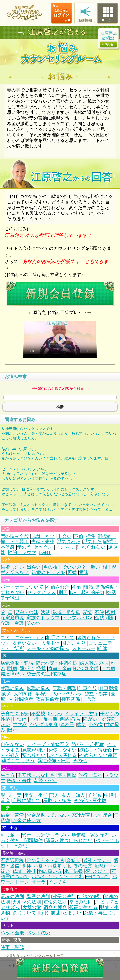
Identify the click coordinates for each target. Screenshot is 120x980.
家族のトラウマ (43, 618)
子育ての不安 (15, 714)
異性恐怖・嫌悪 (54, 761)
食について (24, 913)
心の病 (96, 724)
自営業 (89, 699)
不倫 (79, 536)
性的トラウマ (22, 552)
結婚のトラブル (48, 572)
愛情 (87, 612)
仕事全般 (88, 688)
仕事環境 (109, 688)
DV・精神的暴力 (87, 592)
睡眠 (44, 913)
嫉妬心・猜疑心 (95, 750)
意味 (84, 572)
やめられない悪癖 (98, 755)
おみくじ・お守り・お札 (58, 877)
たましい (72, 913)
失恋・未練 (43, 542)
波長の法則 (64, 897)
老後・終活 (45, 781)
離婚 (88, 587)
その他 (33, 623)
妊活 (111, 592)
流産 (5, 801)
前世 (55, 913)
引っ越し (10, 835)
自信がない (12, 744)
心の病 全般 (86, 668)
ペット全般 (12, 933)
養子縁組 (10, 598)
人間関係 (23, 694)
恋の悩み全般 (15, 536)
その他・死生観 (90, 801)
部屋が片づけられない (69, 840)
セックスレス (41, 592)
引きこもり (74, 643)
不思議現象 (12, 860)
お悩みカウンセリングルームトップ (34, 955)
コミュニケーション (22, 638)
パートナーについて (22, 587)
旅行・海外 (90, 775)
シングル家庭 (44, 724)
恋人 (54, 795)
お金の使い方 (27, 820)
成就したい (43, 536)
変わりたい (34, 755)
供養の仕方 (80, 866)
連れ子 (67, 724)
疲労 (6, 694)
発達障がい (12, 674)
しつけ (20, 719)
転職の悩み (38, 688)
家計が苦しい (86, 815)
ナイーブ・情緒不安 (48, 744)
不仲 (99, 612)
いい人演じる (63, 755)
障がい (27, 668)
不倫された (58, 587)
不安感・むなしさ (36, 775)
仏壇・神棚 (24, 871)
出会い (64, 536)
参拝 (26, 866)
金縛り (73, 860)
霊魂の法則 (12, 897)
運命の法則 (55, 902)
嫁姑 (45, 612)
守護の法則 (90, 897)
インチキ (58, 882)
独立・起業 (96, 694)
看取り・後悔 (57, 801)
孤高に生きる (83, 907)
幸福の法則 (81, 902)
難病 (13, 668)
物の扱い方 (50, 871)
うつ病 (108, 668)
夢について (98, 877)
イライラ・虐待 (81, 714)
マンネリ (65, 547)
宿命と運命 (55, 907)
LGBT (45, 552)
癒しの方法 (97, 871)
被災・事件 (20, 781)
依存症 (59, 674)
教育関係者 (47, 699)
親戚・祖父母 (66, 612)
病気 (82, 724)
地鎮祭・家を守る (90, 835)
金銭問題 (104, 618)
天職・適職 (64, 688)
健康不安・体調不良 (56, 663)
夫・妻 (15, 795)
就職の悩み (12, 688)
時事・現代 (12, 947)
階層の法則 (38, 897)
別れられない (91, 547)
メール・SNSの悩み (48, 648)
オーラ (39, 882)
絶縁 (102, 648)
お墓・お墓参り (50, 866)
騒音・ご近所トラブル (46, 835)
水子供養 (73, 871)
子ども (94, 795)
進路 (64, 719)
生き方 (8, 775)
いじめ (55, 714)
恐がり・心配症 (88, 744)
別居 (63, 592)
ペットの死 (39, 933)
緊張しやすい (63, 750)
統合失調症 (38, 674)
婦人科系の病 (94, 663)
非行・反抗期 (43, 719)
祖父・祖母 (36, 795)
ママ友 (20, 724)
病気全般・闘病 (17, 663)
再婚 (72, 572)
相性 (90, 536)
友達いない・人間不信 (36, 643)
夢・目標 (67, 775)
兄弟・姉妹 (27, 612)
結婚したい (12, 567)
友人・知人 (73, 795)
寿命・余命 (60, 668)
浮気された (69, 542)
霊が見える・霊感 (45, 860)
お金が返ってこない (48, 815)
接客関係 (71, 699)
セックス (43, 547)
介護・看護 (12, 623)
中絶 (109, 795)
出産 (13, 730)
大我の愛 (32, 907)
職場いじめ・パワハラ (58, 694)
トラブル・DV (77, 618)
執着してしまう (18, 761)
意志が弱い (34, 750)
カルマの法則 (27, 902)
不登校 (38, 714)
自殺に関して (27, 801)
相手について (60, 638)
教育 (76, 719)
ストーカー (84, 648)
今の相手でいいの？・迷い (72, 567)
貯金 (107, 815)
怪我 (41, 668)
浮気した (92, 542)
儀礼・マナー (97, 860)
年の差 (24, 547)
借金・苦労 (12, 815)
